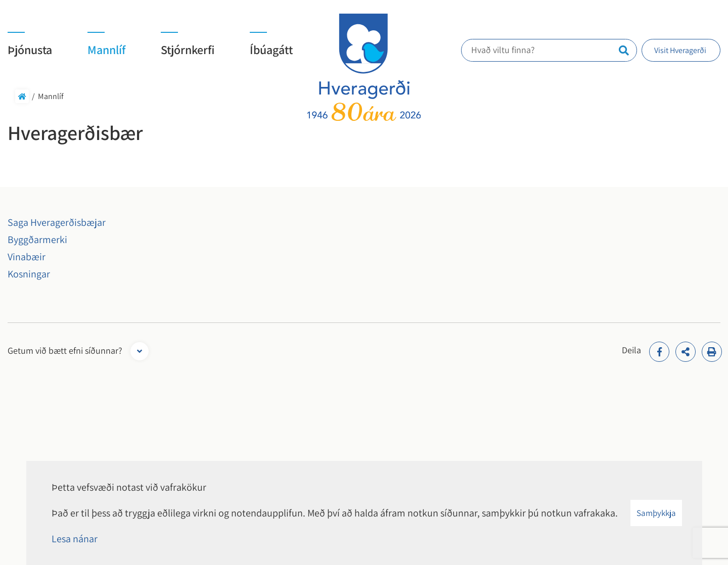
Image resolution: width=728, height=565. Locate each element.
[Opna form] (140, 351)
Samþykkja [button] (656, 513)
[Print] (712, 352)
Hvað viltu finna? (507, 50)
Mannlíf (51, 96)
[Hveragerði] (364, 67)
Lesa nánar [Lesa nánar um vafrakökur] (75, 539)
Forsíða (22, 96)
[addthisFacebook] (659, 352)
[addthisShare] (686, 352)
